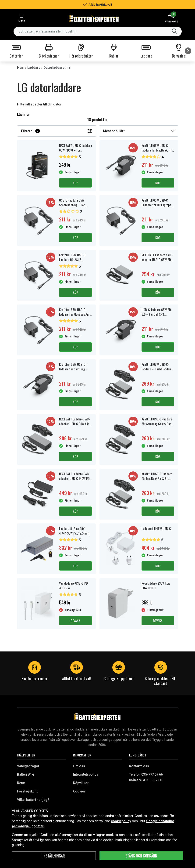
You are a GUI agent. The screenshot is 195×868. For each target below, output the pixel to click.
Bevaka (75, 620)
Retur (21, 783)
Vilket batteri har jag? (33, 800)
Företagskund (28, 791)
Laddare (34, 68)
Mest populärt (139, 131)
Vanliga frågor (28, 766)
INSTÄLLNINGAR (54, 856)
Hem (21, 68)
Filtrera (57, 131)
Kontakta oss (139, 766)
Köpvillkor (81, 783)
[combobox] (98, 31)
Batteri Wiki (26, 774)
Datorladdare (54, 68)
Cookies (79, 791)
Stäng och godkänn (141, 856)
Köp (75, 183)
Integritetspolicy (86, 774)
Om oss (79, 766)
